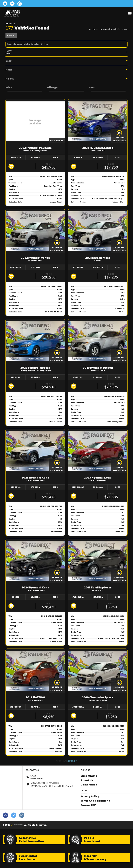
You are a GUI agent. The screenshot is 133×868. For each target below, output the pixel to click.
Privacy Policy (90, 796)
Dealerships (89, 785)
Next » (73, 761)
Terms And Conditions (95, 801)
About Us (87, 780)
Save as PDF (88, 805)
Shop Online (89, 776)
